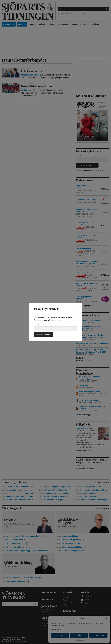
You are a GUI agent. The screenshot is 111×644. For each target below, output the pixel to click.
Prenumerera (44, 334)
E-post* (56, 327)
